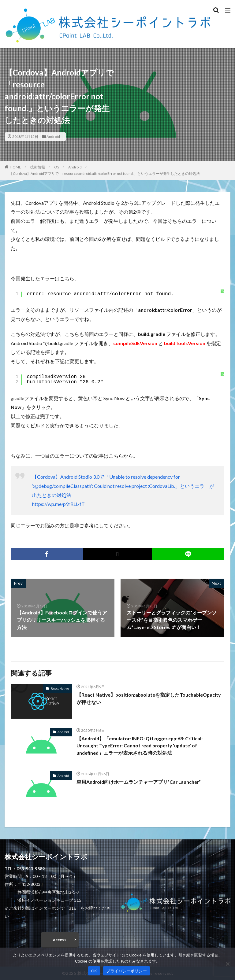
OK (94, 971)
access (60, 939)
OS (57, 167)
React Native (60, 688)
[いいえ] (227, 964)
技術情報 (38, 167)
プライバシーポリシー (127, 971)
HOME (15, 167)
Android (53, 136)
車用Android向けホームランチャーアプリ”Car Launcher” (140, 782)
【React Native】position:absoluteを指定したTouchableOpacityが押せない (150, 698)
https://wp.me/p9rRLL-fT (58, 504)
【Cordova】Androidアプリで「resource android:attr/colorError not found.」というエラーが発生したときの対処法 (104, 173)
